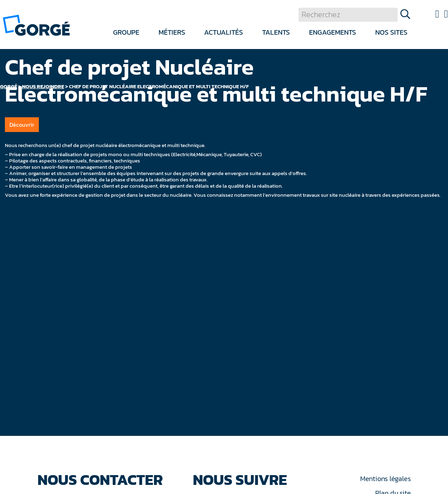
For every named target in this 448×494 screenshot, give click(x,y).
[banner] (36, 25)
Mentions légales (385, 479)
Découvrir (22, 125)
